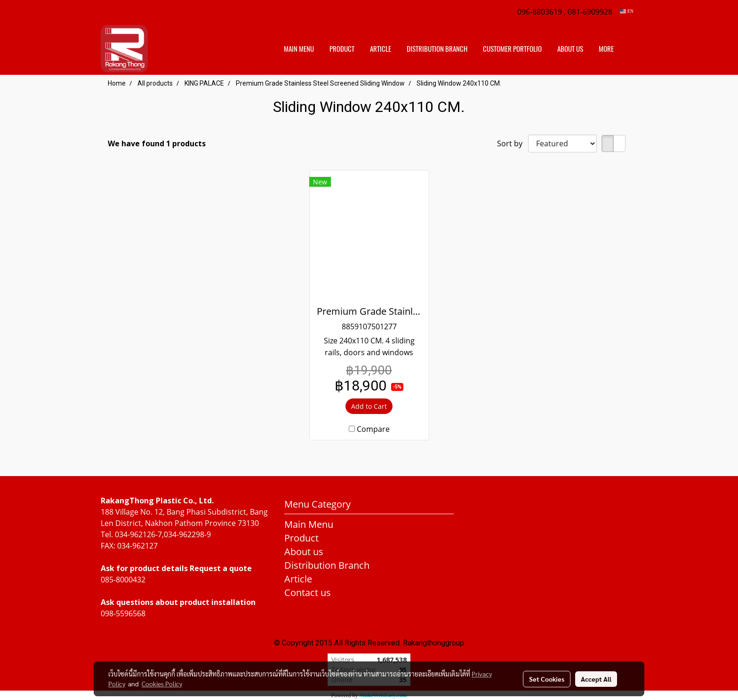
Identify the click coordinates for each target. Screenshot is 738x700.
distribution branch (437, 49)
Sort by (513, 143)
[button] (630, 49)
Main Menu (299, 49)
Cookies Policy (162, 684)
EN (627, 11)
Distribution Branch (327, 565)
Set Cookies (547, 679)
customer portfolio (512, 49)
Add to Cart (369, 406)
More (606, 49)
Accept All (596, 679)
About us (570, 49)
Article (381, 49)
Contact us (308, 593)
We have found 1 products (157, 143)
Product (342, 49)
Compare (373, 429)
